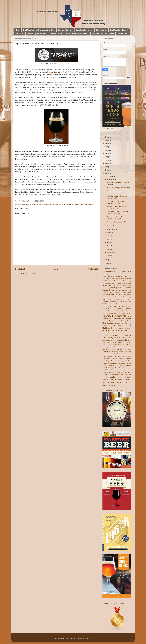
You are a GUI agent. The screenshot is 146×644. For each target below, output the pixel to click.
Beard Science (107, 278)
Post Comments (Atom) (31, 274)
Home (18, 30)
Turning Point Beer (124, 361)
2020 (107, 157)
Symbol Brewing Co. (109, 349)
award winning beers (112, 377)
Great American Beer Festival (121, 304)
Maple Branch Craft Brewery (117, 321)
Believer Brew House (117, 279)
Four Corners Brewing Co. (111, 299)
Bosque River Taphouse (124, 283)
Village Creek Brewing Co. (122, 368)
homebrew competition (123, 379)
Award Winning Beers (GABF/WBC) (77, 34)
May (108, 242)
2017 (107, 167)
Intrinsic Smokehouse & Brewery (120, 308)
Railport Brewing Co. (124, 338)
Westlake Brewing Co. (109, 370)
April (109, 246)
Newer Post (20, 269)
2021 (107, 153)
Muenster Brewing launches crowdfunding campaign (115, 192)
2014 (107, 260)
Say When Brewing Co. (118, 342)
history (112, 379)
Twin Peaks (106, 363)
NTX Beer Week (69, 204)
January (109, 256)
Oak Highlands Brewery (117, 327)
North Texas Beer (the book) (119, 30)
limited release (44, 204)
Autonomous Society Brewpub (121, 274)
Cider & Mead (19, 34)
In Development (101, 30)
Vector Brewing (108, 368)
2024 (107, 143)
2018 (107, 163)
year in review (112, 385)
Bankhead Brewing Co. (124, 276)
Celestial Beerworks (109, 285)
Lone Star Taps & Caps (55, 72)
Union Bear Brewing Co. (117, 363)
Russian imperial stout (82, 204)
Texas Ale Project (121, 349)
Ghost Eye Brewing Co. (109, 301)
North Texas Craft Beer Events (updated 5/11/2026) (39, 30)
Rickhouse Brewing (107, 340)
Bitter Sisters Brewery (112, 281)
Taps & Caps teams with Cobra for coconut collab (117, 197)
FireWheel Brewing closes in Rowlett (118, 188)
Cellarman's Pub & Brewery (124, 285)
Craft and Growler (118, 290)
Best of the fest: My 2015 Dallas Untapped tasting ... (116, 202)
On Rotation (107, 330)
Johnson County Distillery (124, 311)
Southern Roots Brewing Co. (121, 347)
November (111, 179)
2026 (107, 137)
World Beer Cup (125, 374)
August (109, 232)
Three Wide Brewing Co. (119, 358)
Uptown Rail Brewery (124, 365)
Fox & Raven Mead (125, 299)
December (110, 176)
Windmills (115, 374)
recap (128, 382)
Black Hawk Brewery (111, 283)
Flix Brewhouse (108, 294)
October (110, 226)
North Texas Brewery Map (84, 30)
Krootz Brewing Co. (124, 313)
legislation (106, 382)
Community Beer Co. (117, 288)
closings (128, 377)
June (108, 239)
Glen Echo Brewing (122, 301)
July (108, 236)
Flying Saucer (118, 294)
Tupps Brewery (112, 361)
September (111, 229)
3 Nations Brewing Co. (110, 271)
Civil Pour (106, 288)
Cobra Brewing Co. (48, 75)
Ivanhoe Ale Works (108, 311)
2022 (107, 150)
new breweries (117, 382)
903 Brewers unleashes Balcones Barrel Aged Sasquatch (117, 218)
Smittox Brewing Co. (119, 345)
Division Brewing (113, 292)
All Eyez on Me (44, 82)
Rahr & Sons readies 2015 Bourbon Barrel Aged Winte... (117, 212)
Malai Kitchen (114, 318)
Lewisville (35, 204)
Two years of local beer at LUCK (116, 222)
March (109, 249)
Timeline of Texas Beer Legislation (103, 34)
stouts (91, 204)
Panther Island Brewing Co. (121, 330)
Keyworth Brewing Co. (109, 313)
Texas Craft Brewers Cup (119, 351)
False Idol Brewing (125, 292)
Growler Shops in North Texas (37, 34)
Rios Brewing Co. (118, 340)
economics (106, 379)
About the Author (123, 34)
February (110, 252)
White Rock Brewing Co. (116, 372)
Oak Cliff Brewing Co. (117, 326)
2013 (107, 263)
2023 (107, 147)
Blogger (88, 638)
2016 (107, 170)
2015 (107, 173)
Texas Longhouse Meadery (114, 356)
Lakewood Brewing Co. (114, 316)
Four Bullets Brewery (125, 297)
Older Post (93, 269)
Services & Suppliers (56, 34)
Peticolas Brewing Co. (116, 335)
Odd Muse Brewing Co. (124, 328)
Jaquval (116, 311)
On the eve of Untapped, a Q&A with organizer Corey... (118, 207)
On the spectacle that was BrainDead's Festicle (118, 183)
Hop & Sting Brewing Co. (111, 306)
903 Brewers (122, 271)
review (105, 385)
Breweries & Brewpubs (65, 30)
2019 (107, 160)
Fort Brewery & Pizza (111, 297)
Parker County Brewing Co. (112, 333)
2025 (107, 140)
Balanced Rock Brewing (109, 276)
